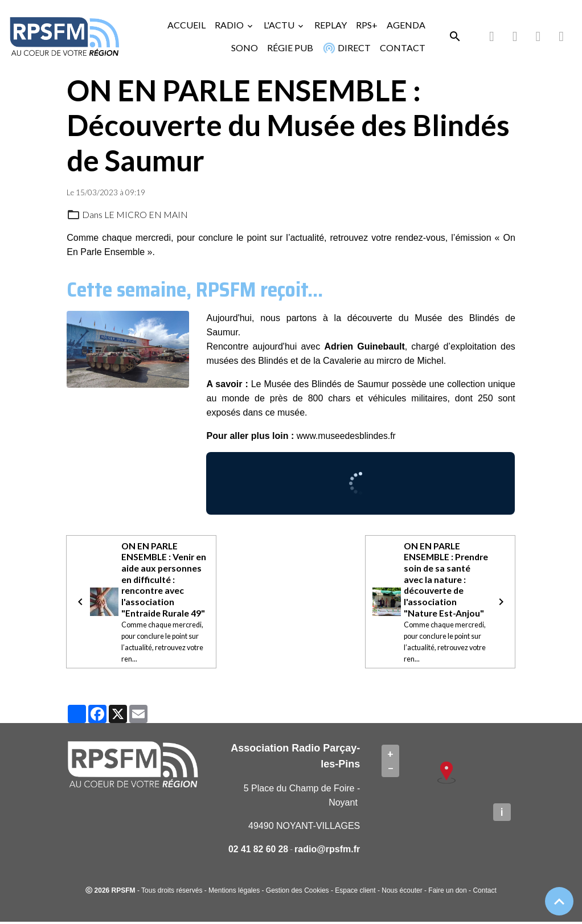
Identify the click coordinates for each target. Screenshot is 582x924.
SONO (245, 48)
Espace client (355, 893)
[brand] (64, 36)
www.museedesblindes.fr (347, 436)
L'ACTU (280, 25)
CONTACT (403, 48)
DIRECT (346, 48)
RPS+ (367, 25)
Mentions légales (234, 893)
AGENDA (406, 25)
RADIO (230, 25)
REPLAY (331, 25)
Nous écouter (402, 893)
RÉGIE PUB (290, 48)
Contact (484, 893)
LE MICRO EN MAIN (146, 214)
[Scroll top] (559, 901)
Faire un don (447, 893)
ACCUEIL (187, 25)
